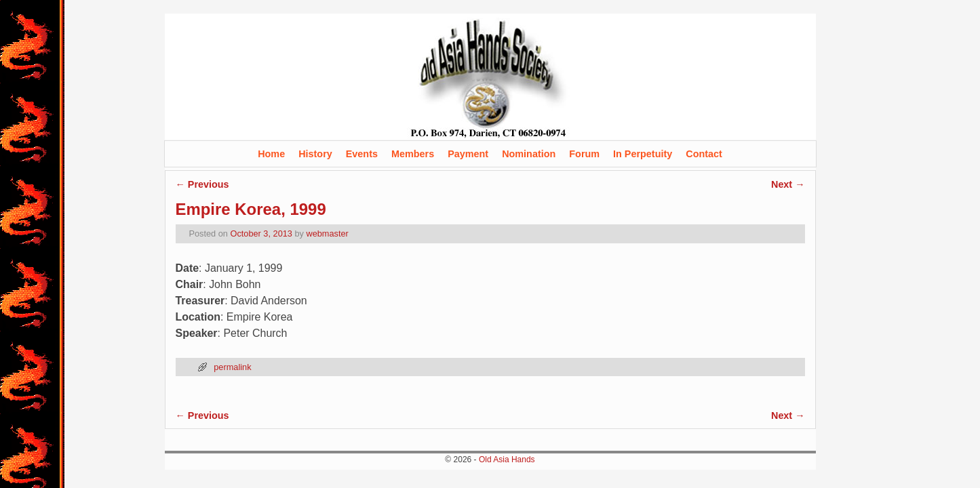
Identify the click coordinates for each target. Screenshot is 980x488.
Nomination (529, 154)
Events (362, 154)
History (315, 154)
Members (413, 154)
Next (788, 184)
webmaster (327, 233)
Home (271, 154)
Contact (704, 154)
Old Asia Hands (507, 460)
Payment (468, 154)
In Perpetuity (643, 154)
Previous (202, 184)
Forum (584, 154)
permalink (232, 367)
